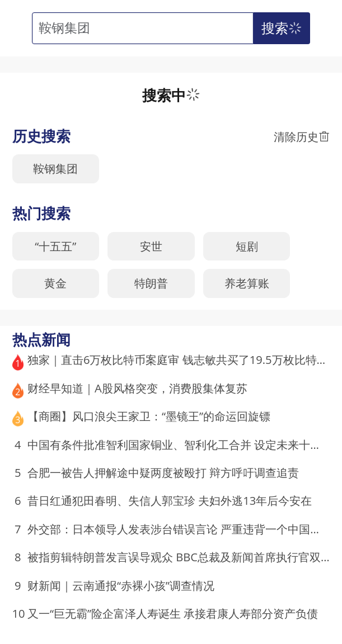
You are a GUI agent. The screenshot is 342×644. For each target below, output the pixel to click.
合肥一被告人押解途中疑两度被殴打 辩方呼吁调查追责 (163, 472)
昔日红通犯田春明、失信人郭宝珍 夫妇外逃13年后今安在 (170, 500)
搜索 (283, 28)
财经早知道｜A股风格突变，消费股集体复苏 (137, 388)
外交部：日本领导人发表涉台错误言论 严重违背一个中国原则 (180, 529)
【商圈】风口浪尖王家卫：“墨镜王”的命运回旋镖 (149, 416)
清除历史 (302, 136)
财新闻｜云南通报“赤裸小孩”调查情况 (121, 585)
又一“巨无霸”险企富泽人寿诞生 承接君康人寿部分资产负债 (173, 613)
